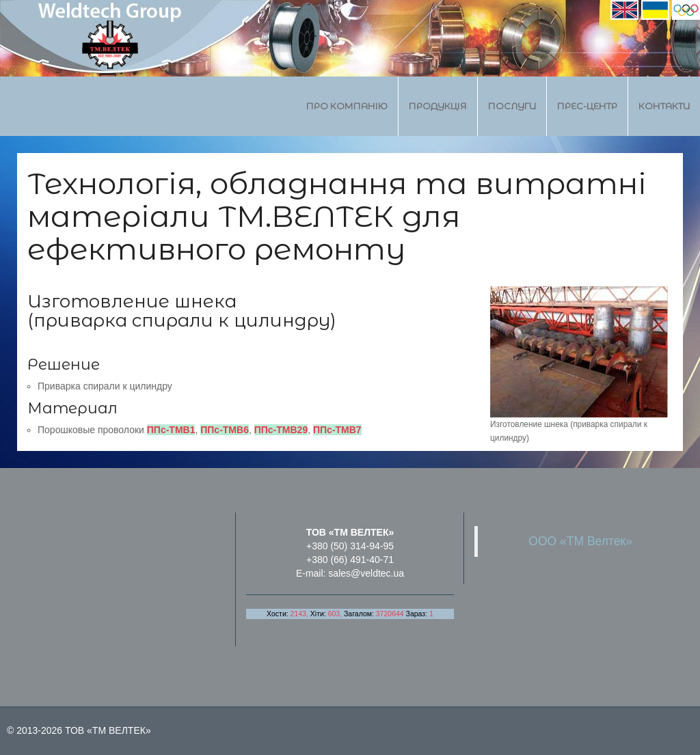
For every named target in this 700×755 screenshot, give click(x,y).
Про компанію (347, 106)
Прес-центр (587, 106)
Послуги (512, 106)
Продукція (438, 106)
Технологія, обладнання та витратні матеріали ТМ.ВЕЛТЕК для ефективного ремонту (337, 216)
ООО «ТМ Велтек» (580, 541)
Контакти (664, 106)
